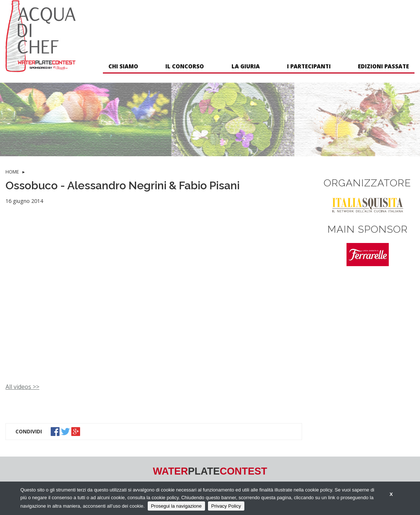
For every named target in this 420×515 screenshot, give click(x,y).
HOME (12, 172)
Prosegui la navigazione (176, 506)
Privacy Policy (226, 506)
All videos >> (22, 387)
